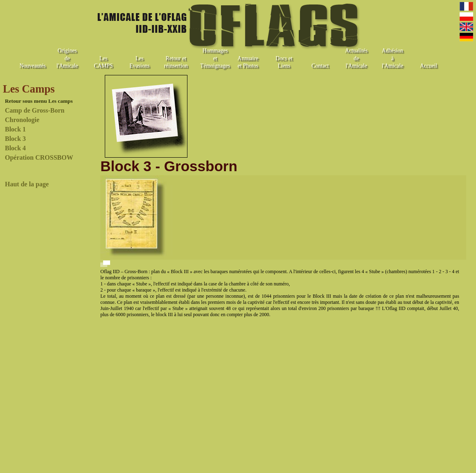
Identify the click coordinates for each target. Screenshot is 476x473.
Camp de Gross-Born (35, 110)
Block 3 (15, 139)
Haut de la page (27, 184)
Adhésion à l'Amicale (393, 58)
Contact (320, 66)
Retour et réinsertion (176, 62)
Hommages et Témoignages (215, 58)
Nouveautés (32, 66)
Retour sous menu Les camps (39, 101)
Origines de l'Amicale (67, 58)
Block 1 (15, 129)
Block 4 (15, 148)
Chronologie (22, 120)
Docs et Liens (284, 62)
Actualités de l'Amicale (356, 58)
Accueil (429, 66)
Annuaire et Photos (248, 62)
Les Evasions (139, 62)
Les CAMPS (103, 62)
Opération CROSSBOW (39, 157)
